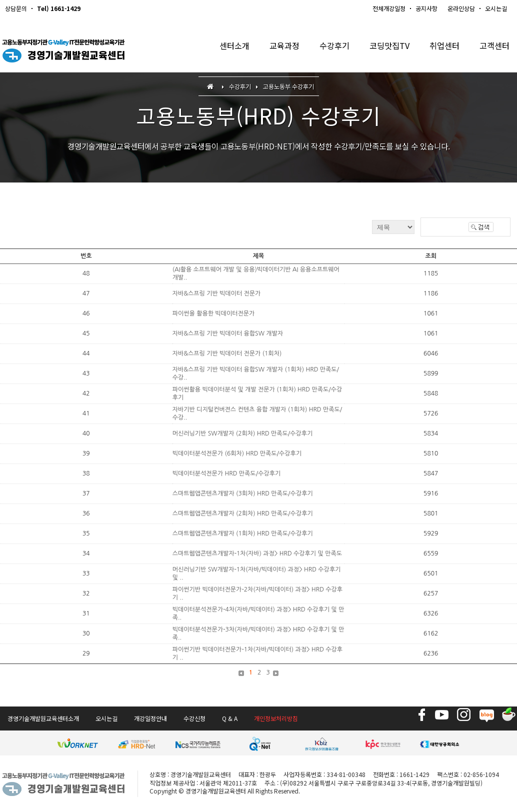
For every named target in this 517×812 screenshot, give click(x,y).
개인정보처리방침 (276, 718)
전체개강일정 (389, 8)
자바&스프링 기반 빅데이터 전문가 (217, 293)
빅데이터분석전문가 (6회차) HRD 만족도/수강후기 (237, 453)
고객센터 (493, 50)
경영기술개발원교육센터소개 (43, 718)
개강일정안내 (150, 718)
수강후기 (327, 50)
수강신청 (194, 718)
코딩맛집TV (384, 50)
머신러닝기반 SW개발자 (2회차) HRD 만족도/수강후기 (243, 433)
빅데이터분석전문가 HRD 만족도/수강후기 (227, 473)
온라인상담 (461, 8)
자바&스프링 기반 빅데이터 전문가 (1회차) (227, 353)
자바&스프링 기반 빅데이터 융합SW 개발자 (228, 333)
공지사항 (426, 8)
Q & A (230, 718)
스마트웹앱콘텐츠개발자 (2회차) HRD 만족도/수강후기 (243, 513)
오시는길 (496, 8)
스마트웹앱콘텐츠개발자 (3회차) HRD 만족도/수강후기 (243, 493)
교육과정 (275, 50)
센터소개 (223, 50)
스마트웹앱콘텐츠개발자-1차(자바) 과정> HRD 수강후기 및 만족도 (257, 553)
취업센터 (441, 50)
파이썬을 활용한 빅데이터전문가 (214, 313)
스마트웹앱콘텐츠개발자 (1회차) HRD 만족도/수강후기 (243, 533)
